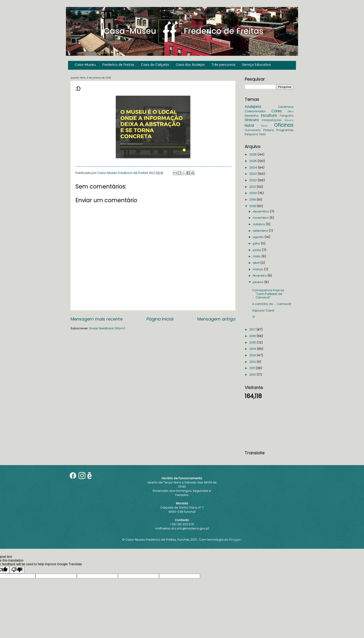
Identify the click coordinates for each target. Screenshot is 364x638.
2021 (253, 187)
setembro (261, 231)
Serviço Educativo (257, 65)
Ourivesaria (253, 130)
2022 (253, 180)
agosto (259, 237)
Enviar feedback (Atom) (107, 328)
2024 (253, 167)
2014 (253, 349)
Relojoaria (251, 134)
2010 (253, 375)
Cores (277, 111)
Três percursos (223, 65)
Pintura (268, 130)
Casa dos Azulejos (190, 65)
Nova (264, 126)
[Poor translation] (17, 570)
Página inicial (160, 319)
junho (257, 250)
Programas (285, 130)
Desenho (252, 116)
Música (289, 120)
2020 (253, 193)
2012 (253, 362)
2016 (253, 336)
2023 (253, 174)
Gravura (252, 120)
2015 (253, 342)
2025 (253, 161)
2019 (253, 200)
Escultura (269, 115)
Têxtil (262, 134)
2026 (253, 154)
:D (253, 317)
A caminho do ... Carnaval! (272, 304)
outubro (259, 224)
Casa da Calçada (155, 65)
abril (257, 263)
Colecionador (255, 111)
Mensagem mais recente (97, 319)
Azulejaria (253, 107)
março (258, 269)
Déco (291, 111)
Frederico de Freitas (118, 65)
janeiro (258, 282)
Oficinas (284, 125)
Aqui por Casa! (263, 310)
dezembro (261, 211)
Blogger (235, 540)
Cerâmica (286, 107)
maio (257, 256)
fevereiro (260, 276)
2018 (253, 206)
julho (257, 243)
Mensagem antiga (216, 319)
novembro (261, 218)
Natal (249, 125)
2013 (253, 355)
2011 (252, 368)
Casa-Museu (85, 65)
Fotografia (287, 116)
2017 (253, 329)
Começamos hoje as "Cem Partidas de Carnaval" (268, 294)
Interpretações (272, 120)
